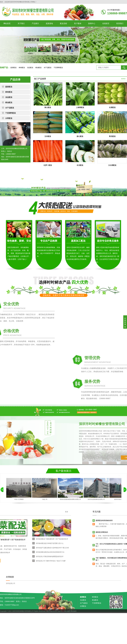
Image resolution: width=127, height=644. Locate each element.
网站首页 (7, 23)
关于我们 (21, 23)
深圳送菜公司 (11, 596)
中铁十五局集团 (19, 499)
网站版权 (73, 614)
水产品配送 (48, 68)
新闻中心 (92, 23)
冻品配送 (30, 68)
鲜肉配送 (22, 68)
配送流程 (63, 23)
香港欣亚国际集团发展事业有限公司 (70, 499)
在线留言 (106, 23)
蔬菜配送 (13, 68)
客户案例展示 (63, 471)
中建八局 (45, 499)
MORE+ (124, 79)
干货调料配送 (58, 68)
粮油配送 (38, 68)
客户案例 (78, 23)
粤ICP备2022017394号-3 (55, 614)
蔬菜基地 (49, 23)
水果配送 (9, 118)
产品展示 (35, 23)
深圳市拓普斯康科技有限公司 (96, 499)
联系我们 (120, 23)
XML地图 (67, 614)
